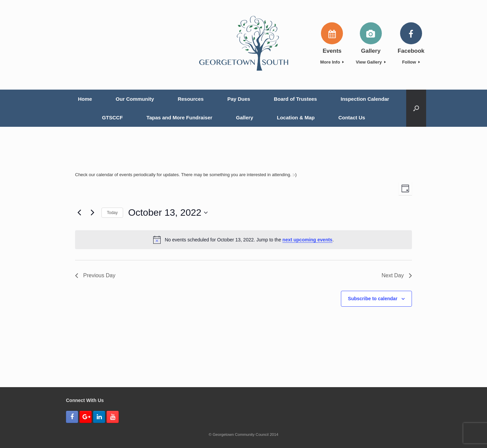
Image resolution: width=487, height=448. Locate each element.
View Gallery (371, 62)
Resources (191, 99)
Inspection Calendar (365, 99)
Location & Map (296, 117)
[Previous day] (79, 213)
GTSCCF (112, 117)
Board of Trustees (296, 99)
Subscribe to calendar (373, 299)
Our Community (135, 99)
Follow (411, 62)
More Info (332, 62)
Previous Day (95, 275)
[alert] (243, 240)
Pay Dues (239, 99)
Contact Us (352, 117)
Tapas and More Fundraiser (179, 117)
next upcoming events (307, 240)
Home (85, 99)
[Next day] (92, 213)
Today (112, 213)
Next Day (397, 275)
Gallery (245, 117)
